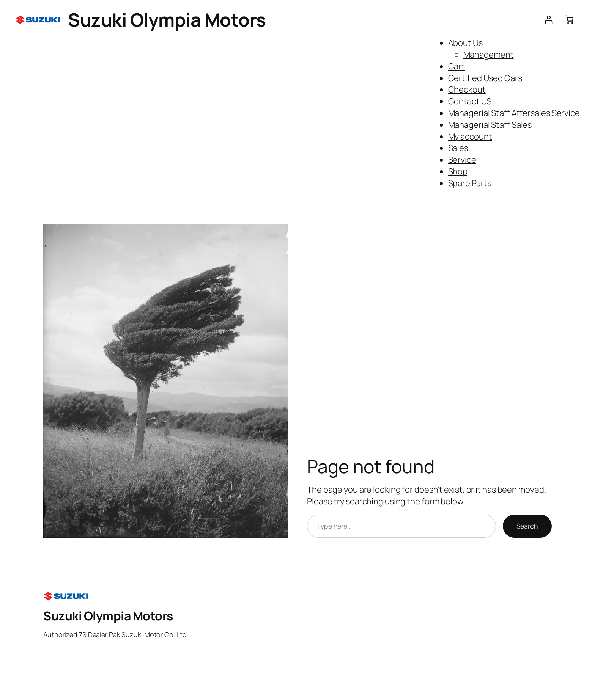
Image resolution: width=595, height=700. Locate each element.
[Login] (549, 20)
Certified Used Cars (485, 78)
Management (489, 55)
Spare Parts (470, 183)
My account (470, 137)
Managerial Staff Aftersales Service (514, 113)
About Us (465, 43)
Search (527, 526)
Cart (457, 66)
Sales (458, 148)
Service (462, 160)
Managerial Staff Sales (490, 125)
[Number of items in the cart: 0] (569, 20)
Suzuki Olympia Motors (167, 20)
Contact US (470, 101)
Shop (458, 171)
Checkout (467, 89)
